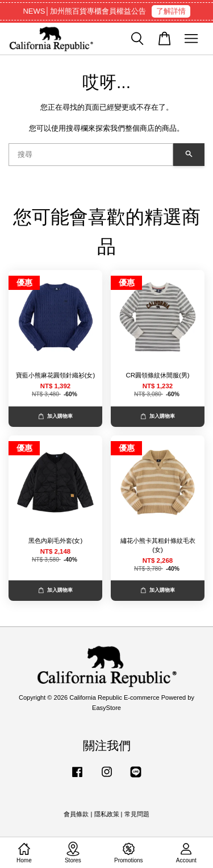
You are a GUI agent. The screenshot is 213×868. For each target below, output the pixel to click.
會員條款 (76, 814)
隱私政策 (107, 814)
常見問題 (137, 814)
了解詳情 (171, 11)
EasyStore (106, 708)
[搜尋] (91, 155)
